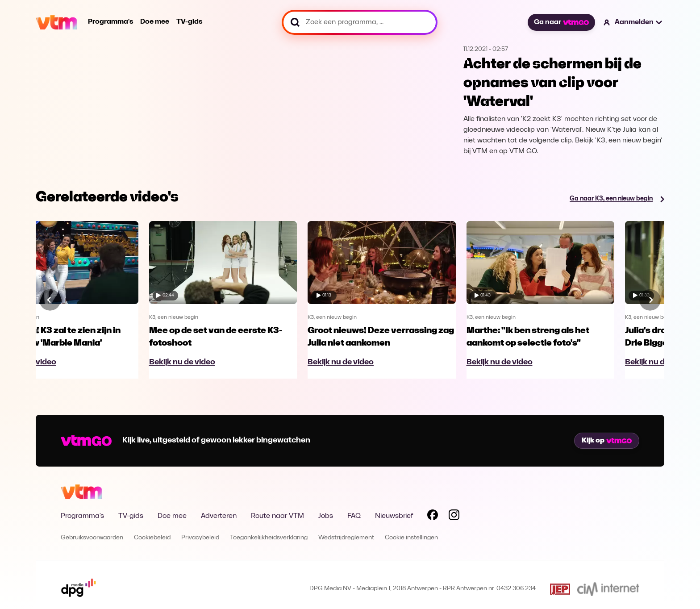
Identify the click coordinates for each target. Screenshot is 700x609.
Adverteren (219, 516)
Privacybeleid (200, 538)
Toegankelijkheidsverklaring (269, 538)
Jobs (326, 516)
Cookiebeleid (152, 538)
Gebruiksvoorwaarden (92, 538)
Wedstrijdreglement (346, 538)
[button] (633, 22)
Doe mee (155, 22)
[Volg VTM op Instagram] (454, 517)
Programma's (110, 22)
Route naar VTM (277, 516)
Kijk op (607, 441)
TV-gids (189, 22)
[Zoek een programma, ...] (360, 22)
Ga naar (561, 22)
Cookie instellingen (411, 538)
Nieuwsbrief (394, 516)
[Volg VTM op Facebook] (433, 517)
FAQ (354, 516)
